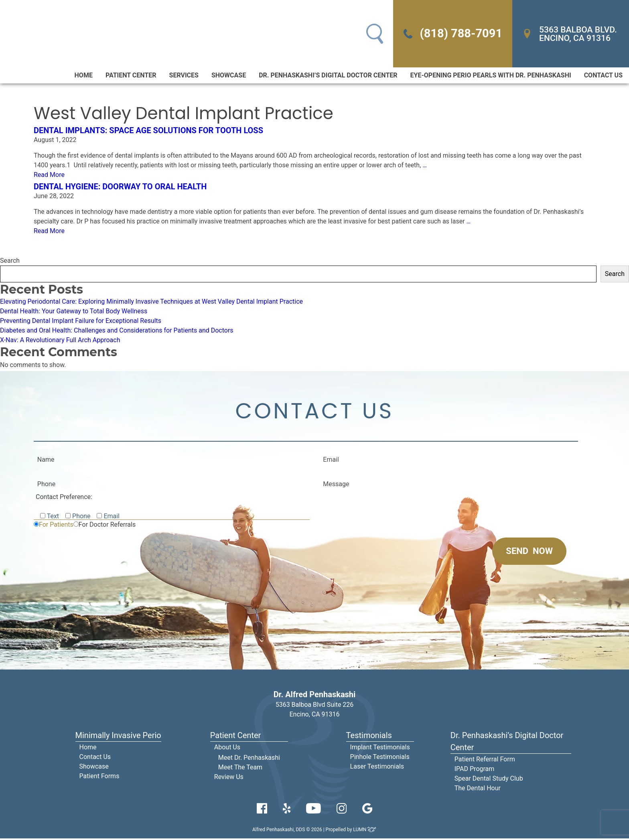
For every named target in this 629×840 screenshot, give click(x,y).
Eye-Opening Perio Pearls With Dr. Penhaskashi (491, 76)
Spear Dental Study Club (489, 780)
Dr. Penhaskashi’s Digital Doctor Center (328, 76)
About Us (227, 749)
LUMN (365, 831)
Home (84, 76)
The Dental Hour (478, 790)
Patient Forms (99, 778)
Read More (49, 176)
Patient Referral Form (485, 761)
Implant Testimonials (380, 749)
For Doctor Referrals (107, 526)
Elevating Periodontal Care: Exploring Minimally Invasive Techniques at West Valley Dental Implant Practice (151, 302)
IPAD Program (475, 770)
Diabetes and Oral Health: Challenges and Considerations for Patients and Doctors (117, 331)
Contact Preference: (64, 498)
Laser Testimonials (377, 768)
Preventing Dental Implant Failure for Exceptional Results (81, 322)
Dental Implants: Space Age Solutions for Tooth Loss (148, 131)
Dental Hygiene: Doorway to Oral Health (120, 187)
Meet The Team (240, 769)
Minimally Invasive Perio (118, 737)
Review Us (229, 778)
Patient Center (131, 76)
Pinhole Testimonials (380, 758)
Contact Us (603, 76)
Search (10, 261)
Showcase (229, 76)
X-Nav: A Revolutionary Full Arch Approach (60, 341)
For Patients (56, 526)
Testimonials (369, 737)
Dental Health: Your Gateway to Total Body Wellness (74, 312)
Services (184, 76)
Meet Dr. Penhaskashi (249, 759)
